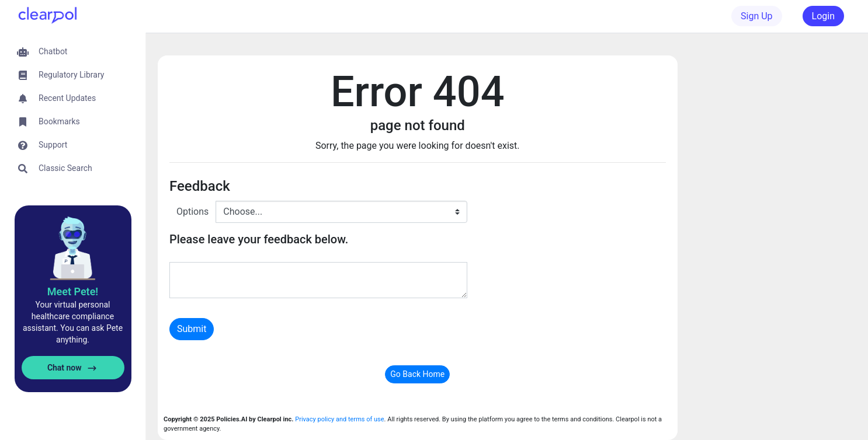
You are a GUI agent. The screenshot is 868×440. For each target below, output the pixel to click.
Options (192, 212)
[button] (73, 52)
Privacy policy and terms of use (339, 419)
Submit (192, 329)
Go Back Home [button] (417, 374)
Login (823, 16)
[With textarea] (318, 280)
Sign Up (757, 16)
